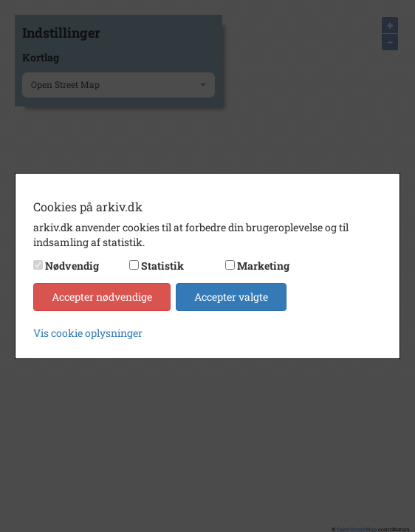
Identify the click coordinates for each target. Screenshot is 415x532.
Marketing (263, 266)
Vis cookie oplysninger (88, 333)
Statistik (162, 266)
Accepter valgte (231, 297)
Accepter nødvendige (102, 297)
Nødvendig (72, 266)
